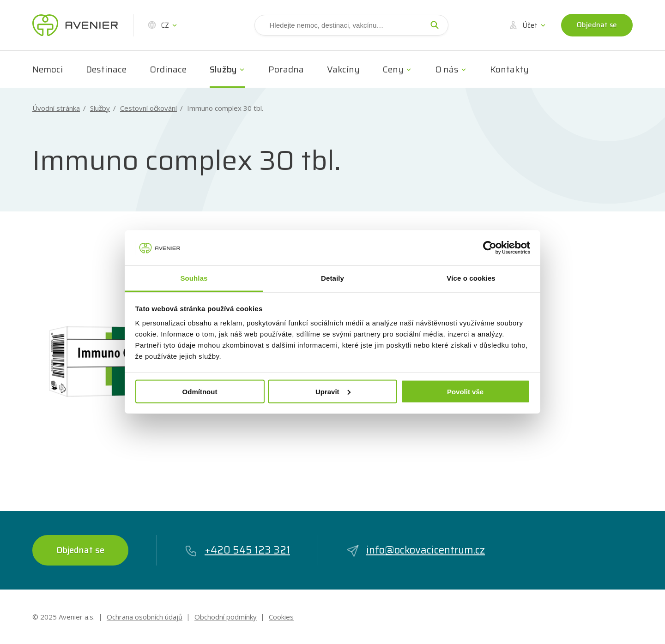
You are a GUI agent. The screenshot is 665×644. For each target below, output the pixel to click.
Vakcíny (343, 69)
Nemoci (48, 69)
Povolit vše (465, 391)
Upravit (333, 391)
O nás (447, 69)
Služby (223, 69)
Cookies (281, 617)
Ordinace (168, 69)
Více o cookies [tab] (471, 278)
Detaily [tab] (332, 278)
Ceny (393, 69)
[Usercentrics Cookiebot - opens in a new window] (490, 247)
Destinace (106, 69)
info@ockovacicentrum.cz (415, 550)
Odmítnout (200, 391)
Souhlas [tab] (194, 278)
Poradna (286, 69)
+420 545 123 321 (237, 550)
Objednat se (597, 25)
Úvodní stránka (56, 108)
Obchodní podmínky (226, 617)
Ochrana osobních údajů (145, 617)
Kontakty (509, 69)
